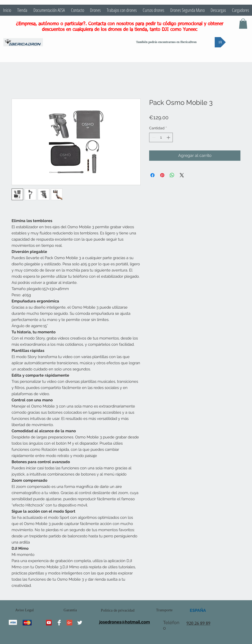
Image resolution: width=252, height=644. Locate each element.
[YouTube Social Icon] (49, 623)
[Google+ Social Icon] (69, 623)
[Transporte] (164, 610)
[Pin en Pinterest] (162, 175)
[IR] (220, 42)
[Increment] (169, 137)
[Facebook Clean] (59, 623)
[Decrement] (153, 137)
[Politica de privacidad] (118, 610)
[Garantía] (70, 610)
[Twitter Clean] (80, 623)
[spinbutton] (161, 137)
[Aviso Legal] (24, 610)
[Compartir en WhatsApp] (172, 175)
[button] (243, 24)
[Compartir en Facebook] (152, 175)
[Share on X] (182, 175)
